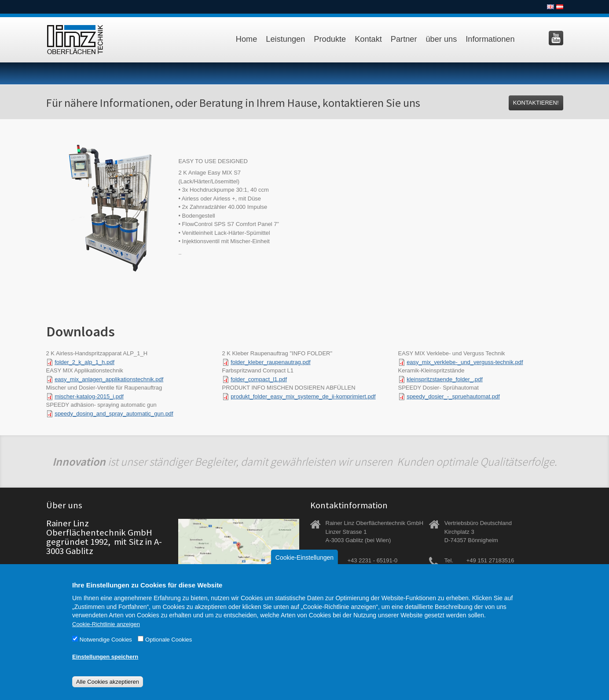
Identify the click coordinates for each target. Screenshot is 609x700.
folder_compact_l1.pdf (259, 379)
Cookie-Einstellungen (304, 568)
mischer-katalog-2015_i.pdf (89, 396)
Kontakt (368, 39)
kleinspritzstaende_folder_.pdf (445, 379)
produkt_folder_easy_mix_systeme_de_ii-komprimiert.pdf (303, 396)
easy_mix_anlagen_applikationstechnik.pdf (109, 379)
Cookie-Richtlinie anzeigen (106, 635)
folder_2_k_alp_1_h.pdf (84, 362)
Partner (404, 39)
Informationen (490, 39)
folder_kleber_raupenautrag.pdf (270, 362)
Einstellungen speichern (105, 667)
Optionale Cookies (169, 650)
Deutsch (560, 7)
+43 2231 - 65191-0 (373, 560)
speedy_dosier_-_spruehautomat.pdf (453, 396)
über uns (442, 39)
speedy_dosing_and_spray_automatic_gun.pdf (114, 414)
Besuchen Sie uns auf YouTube (556, 38)
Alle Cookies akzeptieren (108, 692)
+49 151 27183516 (490, 560)
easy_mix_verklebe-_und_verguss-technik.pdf (465, 362)
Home (247, 39)
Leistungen (285, 39)
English (550, 7)
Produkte (330, 39)
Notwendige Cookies (106, 650)
